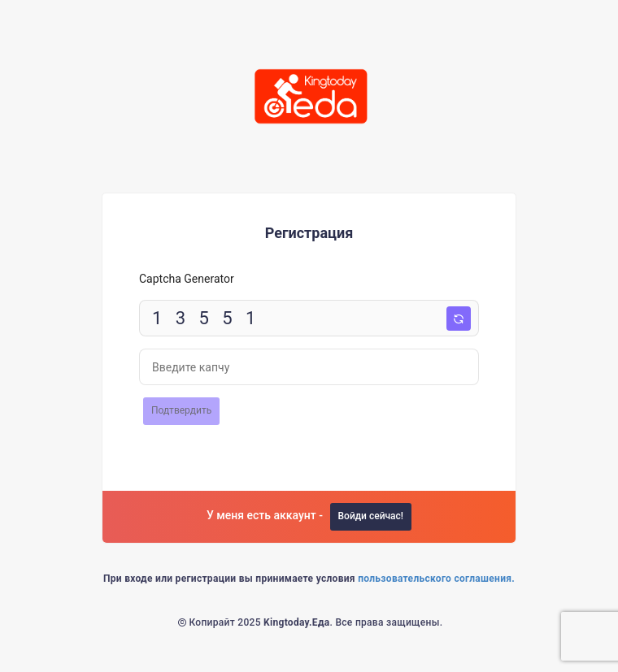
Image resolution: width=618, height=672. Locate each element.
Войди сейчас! (371, 516)
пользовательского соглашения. (436, 579)
